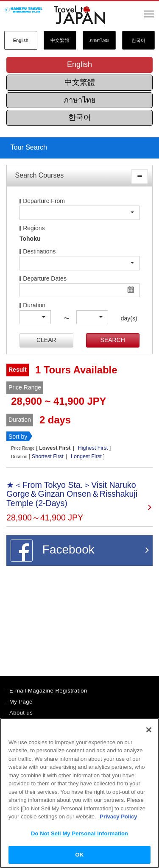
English (21, 40)
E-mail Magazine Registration (48, 691)
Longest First (86, 456)
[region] (79, 793)
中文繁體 (60, 40)
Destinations (39, 252)
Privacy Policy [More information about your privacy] (118, 817)
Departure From (44, 201)
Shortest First (48, 456)
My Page (21, 702)
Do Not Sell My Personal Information (79, 833)
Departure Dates (45, 279)
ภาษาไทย (99, 40)
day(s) (126, 319)
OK (80, 855)
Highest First (93, 448)
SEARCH (113, 340)
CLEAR (46, 340)
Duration (34, 305)
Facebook (53, 551)
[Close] (149, 730)
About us (21, 713)
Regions (34, 228)
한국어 (138, 40)
